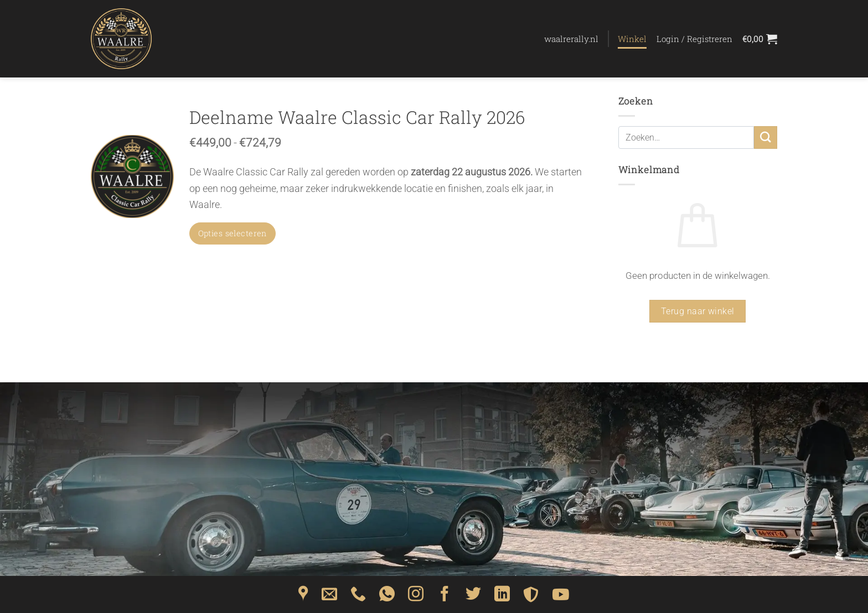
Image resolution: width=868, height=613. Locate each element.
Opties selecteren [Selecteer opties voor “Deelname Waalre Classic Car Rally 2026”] (232, 233)
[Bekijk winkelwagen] (760, 39)
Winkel (632, 39)
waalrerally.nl (571, 39)
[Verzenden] (766, 137)
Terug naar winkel (698, 311)
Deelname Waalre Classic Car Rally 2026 (357, 117)
